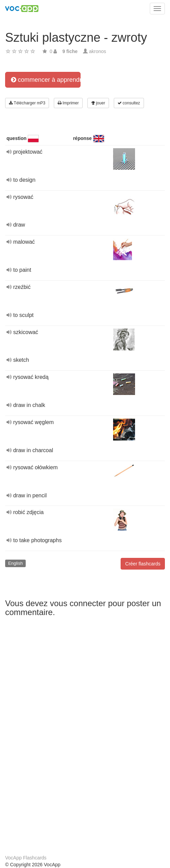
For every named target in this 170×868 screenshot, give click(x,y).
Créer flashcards (143, 564)
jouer (98, 103)
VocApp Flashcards (26, 858)
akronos (98, 51)
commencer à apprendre (46, 80)
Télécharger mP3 (27, 103)
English (16, 563)
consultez (129, 103)
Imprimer (68, 103)
